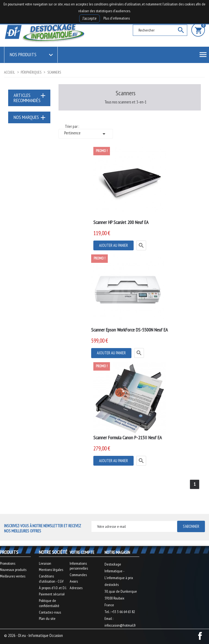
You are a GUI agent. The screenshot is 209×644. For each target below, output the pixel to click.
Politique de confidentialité (49, 603)
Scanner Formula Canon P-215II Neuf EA (128, 438)
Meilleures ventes (13, 576)
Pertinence (86, 134)
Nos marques (26, 117)
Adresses (76, 588)
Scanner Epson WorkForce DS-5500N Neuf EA (130, 330)
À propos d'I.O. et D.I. (53, 588)
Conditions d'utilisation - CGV (51, 579)
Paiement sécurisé (52, 594)
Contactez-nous (50, 612)
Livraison (45, 563)
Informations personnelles (79, 566)
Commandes (78, 575)
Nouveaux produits (13, 570)
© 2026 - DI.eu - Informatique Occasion (33, 635)
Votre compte (82, 552)
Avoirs (74, 581)
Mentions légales (51, 570)
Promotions (8, 563)
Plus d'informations (117, 18)
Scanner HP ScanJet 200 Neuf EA (121, 222)
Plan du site (47, 618)
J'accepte (90, 18)
